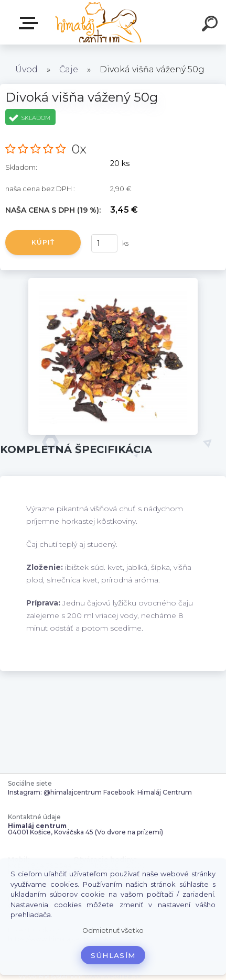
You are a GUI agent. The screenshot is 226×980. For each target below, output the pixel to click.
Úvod (26, 69)
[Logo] (97, 22)
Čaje (69, 69)
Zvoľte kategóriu (30, 23)
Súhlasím (113, 955)
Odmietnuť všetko (113, 931)
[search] (211, 25)
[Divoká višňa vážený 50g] (113, 282)
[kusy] (104, 243)
